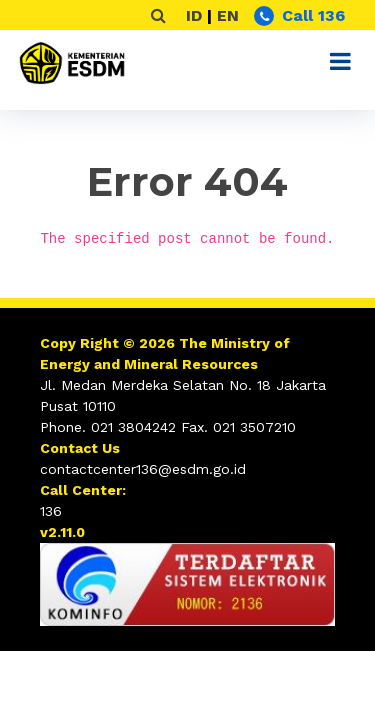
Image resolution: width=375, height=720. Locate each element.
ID (194, 15)
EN (228, 15)
